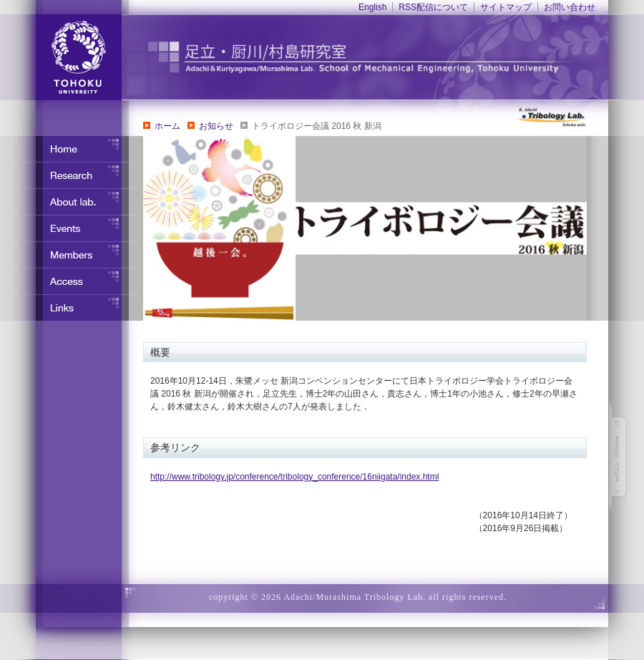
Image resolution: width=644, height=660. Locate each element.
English (372, 7)
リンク (72, 308)
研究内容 (72, 175)
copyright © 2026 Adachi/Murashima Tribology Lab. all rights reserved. (358, 597)
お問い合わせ (570, 7)
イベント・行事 (72, 228)
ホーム (167, 126)
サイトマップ (506, 7)
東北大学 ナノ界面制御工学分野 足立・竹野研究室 (383, 57)
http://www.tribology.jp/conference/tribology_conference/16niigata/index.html (294, 477)
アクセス (72, 281)
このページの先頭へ (619, 457)
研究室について (72, 202)
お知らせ (216, 126)
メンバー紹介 (72, 255)
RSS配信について (433, 7)
